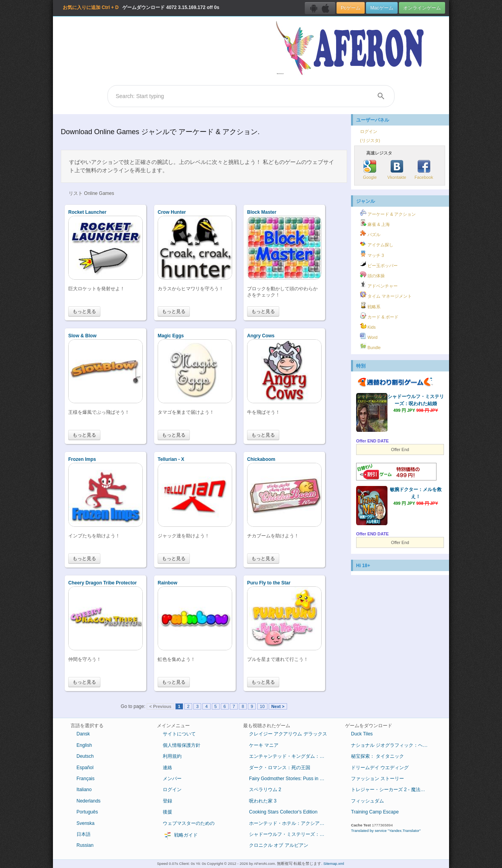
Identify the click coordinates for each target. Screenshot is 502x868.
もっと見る (84, 311)
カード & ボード (379, 316)
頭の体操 (372, 275)
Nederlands (88, 801)
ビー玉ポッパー (379, 264)
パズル (370, 233)
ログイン (369, 131)
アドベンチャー (379, 285)
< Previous (160, 706)
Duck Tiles (362, 734)
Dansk (83, 734)
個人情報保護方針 (182, 745)
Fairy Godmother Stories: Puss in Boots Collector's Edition (291, 779)
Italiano (84, 790)
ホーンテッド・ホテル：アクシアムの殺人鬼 (291, 823)
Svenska (85, 823)
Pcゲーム (351, 8)
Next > (278, 706)
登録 (167, 801)
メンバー (172, 779)
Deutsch (85, 756)
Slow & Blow (82, 336)
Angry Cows (261, 336)
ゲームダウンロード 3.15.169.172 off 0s (141, 7)
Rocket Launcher (87, 212)
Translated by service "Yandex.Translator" (386, 831)
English (84, 745)
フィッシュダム (367, 801)
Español (85, 768)
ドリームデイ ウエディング (380, 768)
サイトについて (179, 734)
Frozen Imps (82, 459)
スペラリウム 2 (265, 790)
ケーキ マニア (264, 745)
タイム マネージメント (386, 295)
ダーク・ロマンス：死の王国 (280, 768)
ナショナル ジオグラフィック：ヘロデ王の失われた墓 (393, 745)
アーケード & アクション (388, 213)
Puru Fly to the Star (269, 583)
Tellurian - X (171, 459)
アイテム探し (377, 244)
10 (262, 706)
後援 (167, 812)
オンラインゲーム (422, 8)
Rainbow (167, 583)
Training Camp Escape (375, 812)
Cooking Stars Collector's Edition (283, 812)
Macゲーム (382, 8)
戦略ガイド (180, 835)
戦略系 (370, 306)
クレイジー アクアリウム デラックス (288, 734)
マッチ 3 (372, 254)
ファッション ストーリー (377, 779)
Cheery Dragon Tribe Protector (103, 583)
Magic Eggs (171, 336)
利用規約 (172, 756)
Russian (85, 845)
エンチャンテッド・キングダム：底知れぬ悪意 (291, 756)
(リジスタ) (370, 140)
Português (87, 812)
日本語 (84, 834)
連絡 (167, 768)
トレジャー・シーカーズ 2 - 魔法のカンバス (393, 790)
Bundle (370, 346)
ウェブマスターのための (189, 823)
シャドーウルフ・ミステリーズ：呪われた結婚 (291, 834)
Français (85, 779)
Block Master (262, 212)
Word (369, 336)
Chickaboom (261, 459)
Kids (368, 326)
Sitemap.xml (334, 863)
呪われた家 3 (263, 801)
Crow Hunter (172, 212)
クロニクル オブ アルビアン (279, 845)
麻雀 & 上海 (375, 223)
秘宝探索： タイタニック (377, 756)
